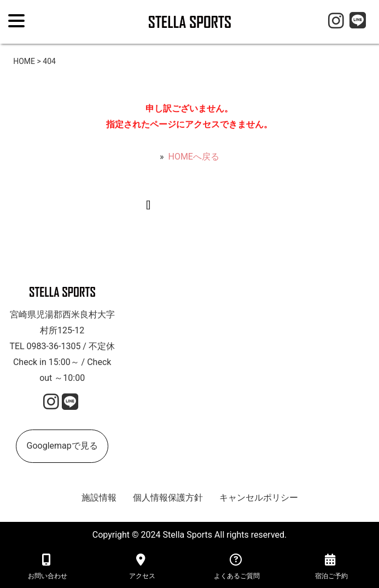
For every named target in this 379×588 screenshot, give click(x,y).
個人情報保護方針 (168, 498)
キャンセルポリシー (259, 498)
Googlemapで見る (62, 446)
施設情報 (99, 498)
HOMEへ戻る (193, 157)
